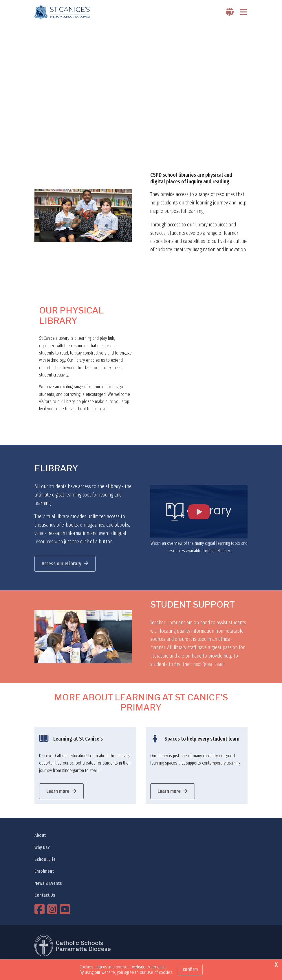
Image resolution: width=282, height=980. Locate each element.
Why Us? (42, 847)
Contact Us (45, 895)
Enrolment (44, 871)
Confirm (190, 969)
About (40, 835)
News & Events (48, 883)
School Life (45, 859)
